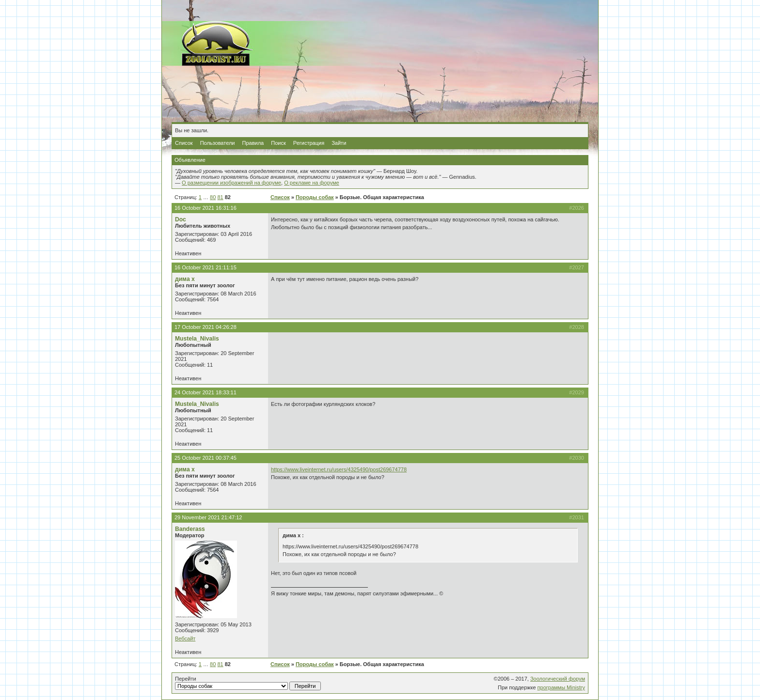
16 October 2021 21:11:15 (206, 267)
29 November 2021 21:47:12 (208, 517)
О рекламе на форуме (312, 183)
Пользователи (218, 143)
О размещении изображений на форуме (231, 183)
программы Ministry (561, 687)
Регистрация (309, 143)
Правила (253, 143)
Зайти (339, 143)
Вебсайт (185, 638)
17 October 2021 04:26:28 (206, 327)
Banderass (190, 529)
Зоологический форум (558, 679)
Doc (181, 219)
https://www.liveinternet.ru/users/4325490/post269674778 (339, 469)
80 (213, 197)
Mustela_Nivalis (197, 339)
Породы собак (315, 197)
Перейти (248, 683)
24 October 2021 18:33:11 (206, 392)
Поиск (278, 143)
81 (220, 197)
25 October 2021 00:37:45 (206, 458)
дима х (185, 279)
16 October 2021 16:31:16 (206, 208)
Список (184, 143)
